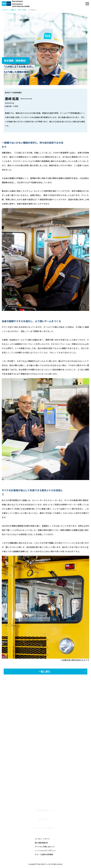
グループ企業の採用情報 (44, 854)
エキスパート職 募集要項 (28, 776)
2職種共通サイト (45, 810)
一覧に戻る (44, 671)
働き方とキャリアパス (27, 751)
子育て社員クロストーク (28, 761)
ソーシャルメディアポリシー (46, 850)
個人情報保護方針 (41, 843)
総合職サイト (45, 819)
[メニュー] (87, 4)
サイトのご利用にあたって (45, 847)
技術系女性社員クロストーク (30, 756)
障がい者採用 (23, 781)
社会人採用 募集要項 (26, 791)
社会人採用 (22, 786)
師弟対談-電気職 (24, 769)
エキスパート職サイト (46, 828)
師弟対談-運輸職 (24, 765)
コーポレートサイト (42, 839)
